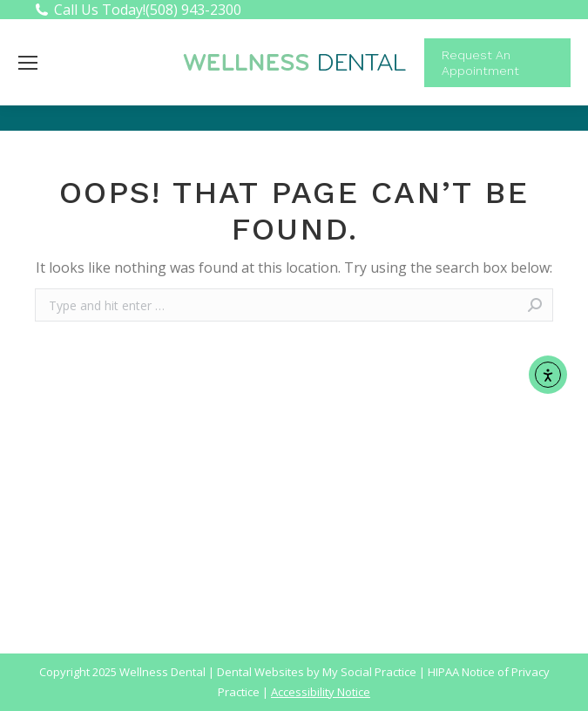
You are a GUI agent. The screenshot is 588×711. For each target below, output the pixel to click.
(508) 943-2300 (193, 10)
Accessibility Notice (321, 692)
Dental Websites (260, 672)
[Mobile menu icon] (28, 63)
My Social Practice (368, 672)
